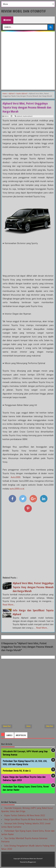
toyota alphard (28, 116)
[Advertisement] (28, 60)
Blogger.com (32, 862)
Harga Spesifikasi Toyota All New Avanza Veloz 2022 (29, 820)
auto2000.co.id (17, 489)
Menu (7, 20)
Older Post (50, 726)
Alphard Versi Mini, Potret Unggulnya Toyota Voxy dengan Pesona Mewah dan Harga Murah (33, 587)
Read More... (9, 605)
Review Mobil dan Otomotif (23, 11)
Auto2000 (16, 477)
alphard (19, 116)
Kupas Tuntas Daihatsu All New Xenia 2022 (25, 816)
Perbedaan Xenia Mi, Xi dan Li (17, 771)
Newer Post (7, 726)
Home (28, 726)
